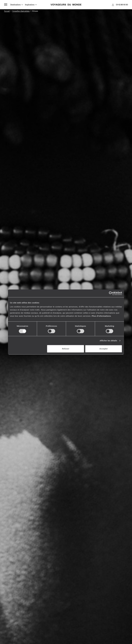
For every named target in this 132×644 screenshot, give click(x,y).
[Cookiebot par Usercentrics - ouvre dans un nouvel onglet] (111, 293)
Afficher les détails (108, 341)
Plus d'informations (101, 316)
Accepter (104, 349)
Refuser (66, 349)
